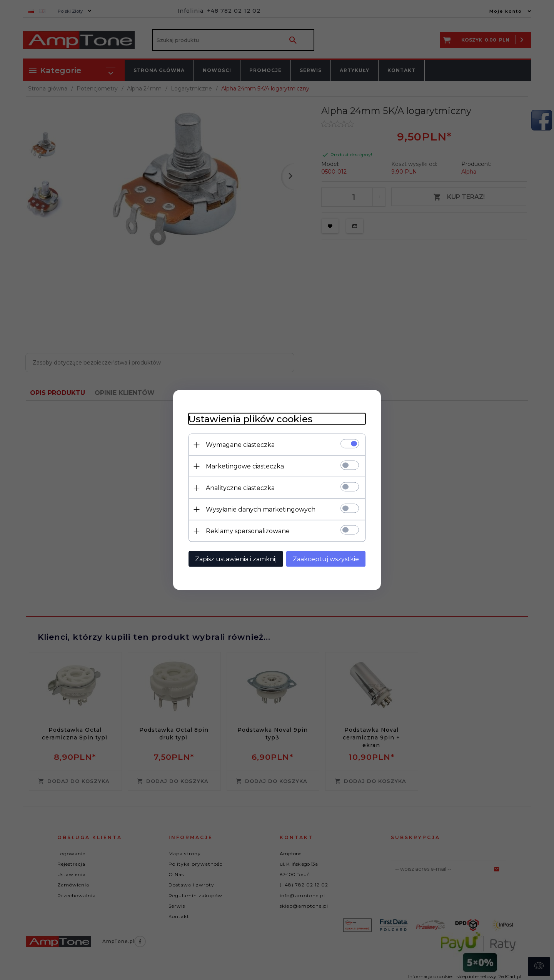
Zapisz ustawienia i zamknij (236, 559)
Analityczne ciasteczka (240, 488)
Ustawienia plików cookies (250, 419)
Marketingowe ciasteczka (245, 466)
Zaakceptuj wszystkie (326, 559)
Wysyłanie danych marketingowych (261, 509)
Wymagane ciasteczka (240, 445)
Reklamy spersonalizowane (248, 531)
